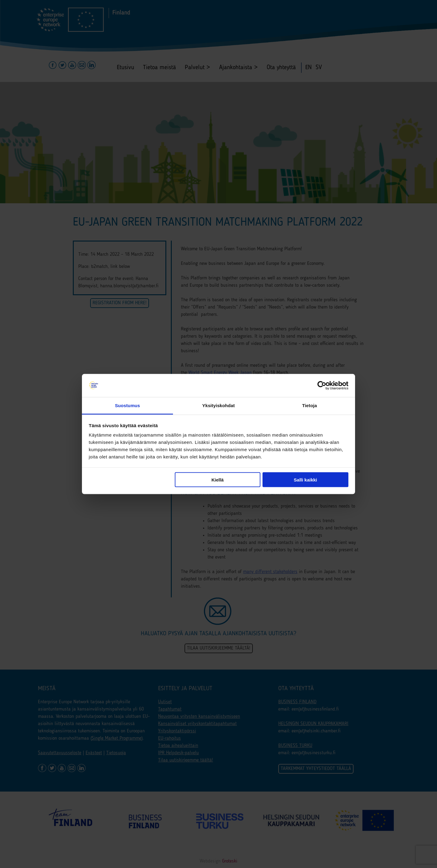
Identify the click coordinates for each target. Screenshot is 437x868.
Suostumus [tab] (128, 405)
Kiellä (218, 480)
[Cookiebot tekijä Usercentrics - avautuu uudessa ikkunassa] (322, 386)
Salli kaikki (305, 480)
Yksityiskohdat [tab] (218, 405)
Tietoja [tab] (310, 405)
